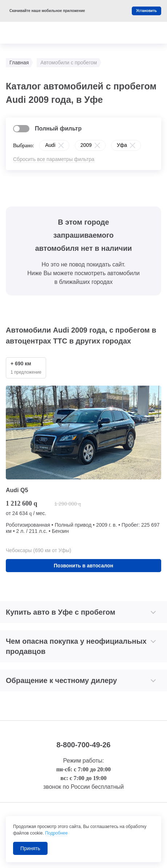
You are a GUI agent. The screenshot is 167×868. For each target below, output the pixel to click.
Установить (146, 11)
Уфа (122, 145)
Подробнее (56, 833)
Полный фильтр (58, 128)
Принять (30, 848)
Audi (50, 145)
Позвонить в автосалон (83, 566)
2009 (86, 145)
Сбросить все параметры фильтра (54, 159)
